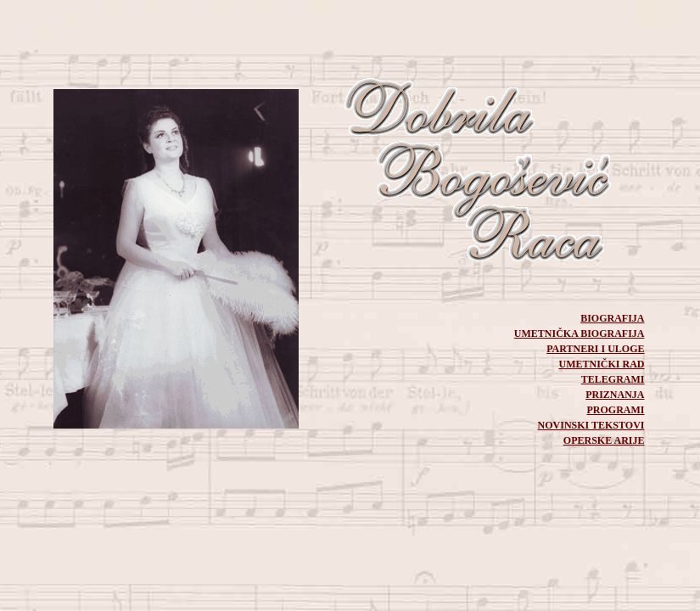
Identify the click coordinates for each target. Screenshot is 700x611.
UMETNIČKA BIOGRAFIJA (580, 334)
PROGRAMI (616, 410)
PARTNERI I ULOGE (595, 349)
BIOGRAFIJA (612, 318)
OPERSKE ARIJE (604, 440)
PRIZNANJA (615, 395)
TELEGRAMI (613, 379)
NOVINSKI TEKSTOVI (591, 425)
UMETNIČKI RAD (601, 364)
